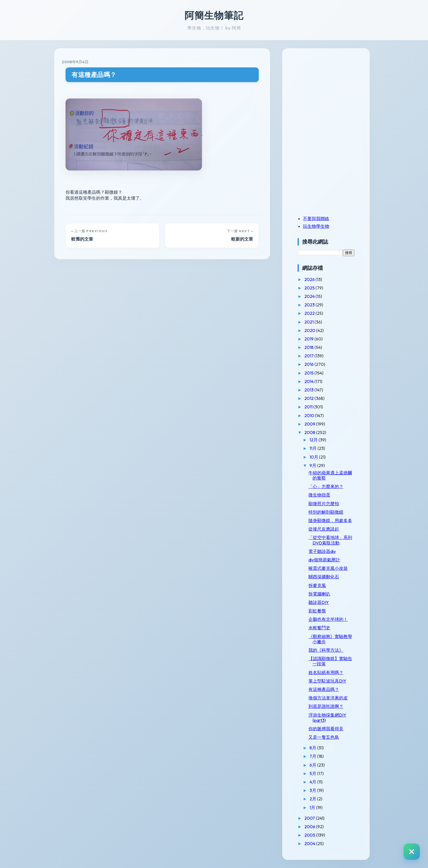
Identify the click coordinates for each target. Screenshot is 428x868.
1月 (313, 807)
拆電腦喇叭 (319, 594)
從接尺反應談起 (324, 529)
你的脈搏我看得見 (326, 729)
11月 (313, 448)
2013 (309, 390)
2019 (309, 339)
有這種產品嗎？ (94, 75)
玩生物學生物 (316, 226)
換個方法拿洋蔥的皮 (328, 698)
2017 (309, 356)
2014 (309, 381)
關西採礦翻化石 (324, 577)
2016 (309, 364)
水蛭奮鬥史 (319, 628)
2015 (309, 373)
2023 (310, 305)
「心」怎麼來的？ (326, 486)
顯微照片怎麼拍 (324, 504)
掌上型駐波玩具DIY (327, 681)
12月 (314, 440)
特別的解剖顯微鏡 (326, 512)
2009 (310, 424)
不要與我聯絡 (316, 219)
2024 (310, 296)
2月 (313, 799)
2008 (310, 432)
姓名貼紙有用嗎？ (326, 672)
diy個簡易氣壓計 (324, 560)
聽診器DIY (319, 602)
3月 (313, 790)
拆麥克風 (317, 585)
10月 (314, 457)
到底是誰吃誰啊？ (326, 706)
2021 (309, 322)
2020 (310, 330)
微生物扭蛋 (319, 495)
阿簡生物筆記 (214, 15)
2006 (310, 827)
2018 (309, 347)
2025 (310, 288)
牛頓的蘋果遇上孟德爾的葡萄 (330, 475)
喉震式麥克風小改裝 (328, 568)
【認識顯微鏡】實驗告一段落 (330, 661)
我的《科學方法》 (326, 650)
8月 (313, 748)
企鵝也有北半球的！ (328, 619)
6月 (313, 765)
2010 (310, 415)
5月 (313, 773)
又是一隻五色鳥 (324, 737)
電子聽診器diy (322, 551)
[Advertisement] (332, 94)
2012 (309, 398)
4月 (313, 782)
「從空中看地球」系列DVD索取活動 (330, 540)
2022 (310, 313)
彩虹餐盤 (317, 611)
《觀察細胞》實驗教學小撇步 (330, 639)
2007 (310, 818)
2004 (310, 843)
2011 (309, 407)
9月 (313, 465)
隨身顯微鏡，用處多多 (330, 520)
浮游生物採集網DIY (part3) (327, 718)
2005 (310, 835)
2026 (310, 279)
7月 (313, 756)
